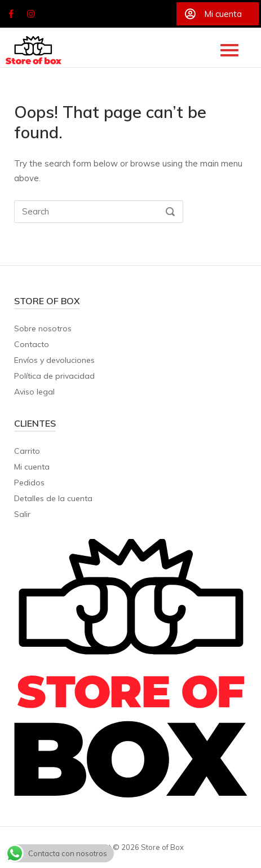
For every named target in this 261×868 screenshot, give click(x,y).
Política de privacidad (54, 376)
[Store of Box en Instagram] (31, 14)
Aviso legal (34, 392)
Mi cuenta (32, 467)
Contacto (32, 344)
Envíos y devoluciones (54, 360)
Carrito (27, 451)
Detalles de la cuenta (53, 498)
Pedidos (29, 483)
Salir (22, 514)
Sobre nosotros (43, 328)
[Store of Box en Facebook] (11, 14)
